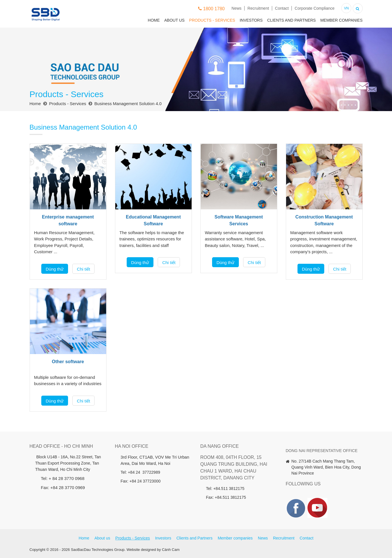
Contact (282, 8)
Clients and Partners (292, 20)
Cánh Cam (171, 550)
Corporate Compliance (315, 8)
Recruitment (258, 8)
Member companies (341, 20)
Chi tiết (83, 269)
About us (174, 20)
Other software (68, 362)
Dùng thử (55, 269)
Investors (251, 20)
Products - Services (212, 20)
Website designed (141, 550)
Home (154, 20)
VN (346, 8)
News (236, 8)
